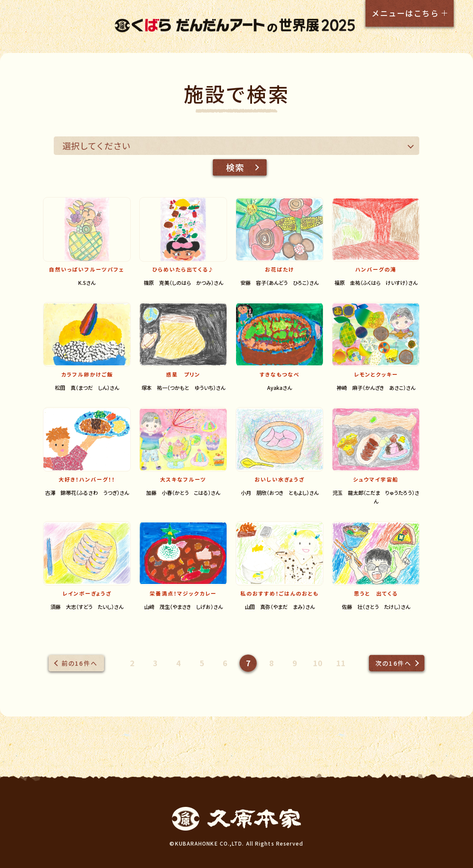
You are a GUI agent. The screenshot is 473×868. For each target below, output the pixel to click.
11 (341, 663)
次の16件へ (393, 663)
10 (318, 663)
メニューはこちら (405, 13)
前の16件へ (80, 663)
